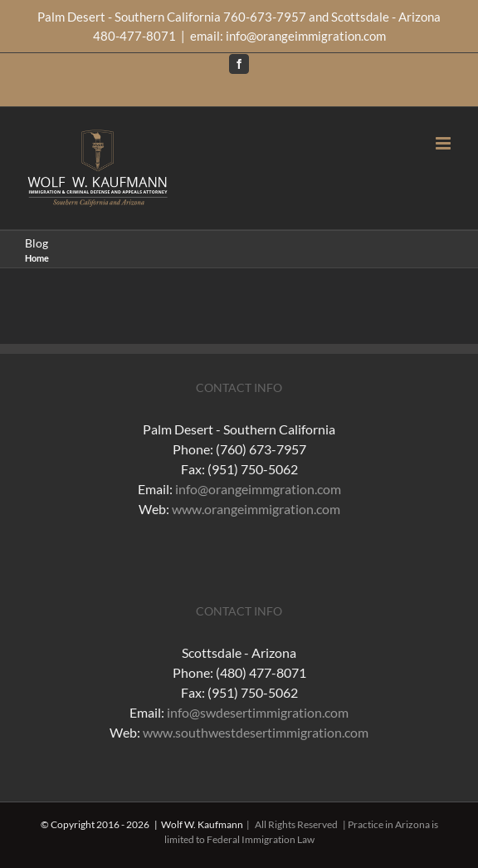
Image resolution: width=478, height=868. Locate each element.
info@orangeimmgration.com (258, 489)
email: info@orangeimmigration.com (288, 36)
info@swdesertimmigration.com (258, 712)
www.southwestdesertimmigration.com (256, 732)
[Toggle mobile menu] (444, 143)
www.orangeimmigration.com (256, 509)
